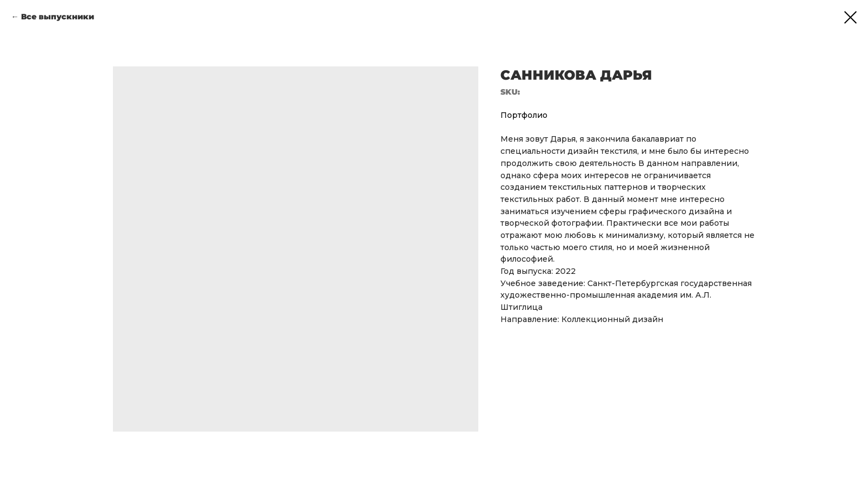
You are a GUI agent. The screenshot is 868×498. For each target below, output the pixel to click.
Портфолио (524, 115)
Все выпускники (58, 17)
